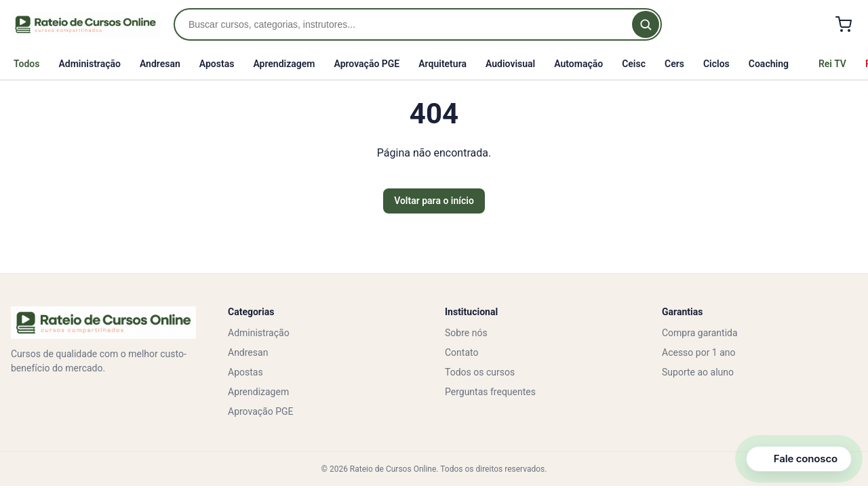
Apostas (217, 64)
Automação (578, 64)
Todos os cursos (480, 372)
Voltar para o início (434, 201)
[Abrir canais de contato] (799, 459)
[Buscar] (646, 24)
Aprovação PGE (367, 64)
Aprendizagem (284, 64)
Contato (461, 352)
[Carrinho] (844, 24)
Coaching (769, 64)
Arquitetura (442, 64)
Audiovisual (510, 64)
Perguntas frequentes (490, 392)
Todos (26, 64)
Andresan (160, 64)
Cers (674, 64)
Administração (89, 64)
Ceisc (634, 64)
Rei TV (832, 64)
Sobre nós (466, 333)
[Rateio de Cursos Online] (85, 24)
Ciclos (716, 64)
